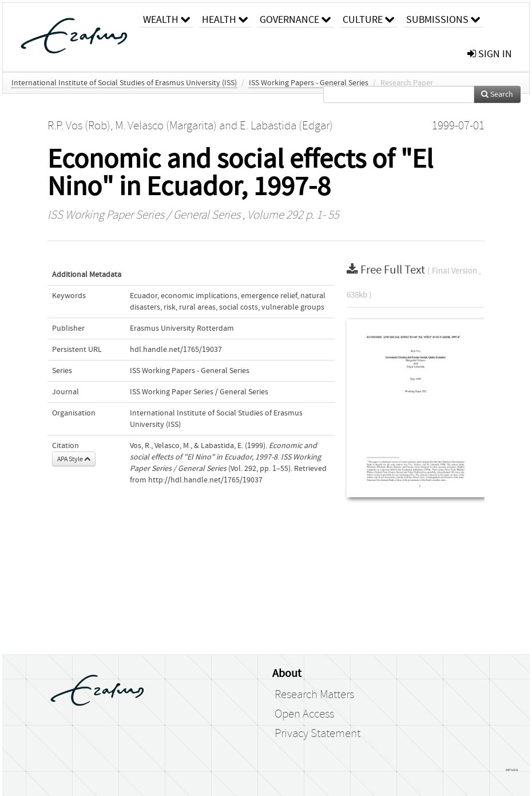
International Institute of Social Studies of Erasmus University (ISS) (124, 83)
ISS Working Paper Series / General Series (144, 215)
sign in (490, 54)
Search (497, 94)
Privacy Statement (317, 734)
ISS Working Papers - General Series (309, 83)
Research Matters (314, 695)
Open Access (304, 714)
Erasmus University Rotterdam (182, 328)
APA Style (74, 459)
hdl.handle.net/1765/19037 (176, 350)
